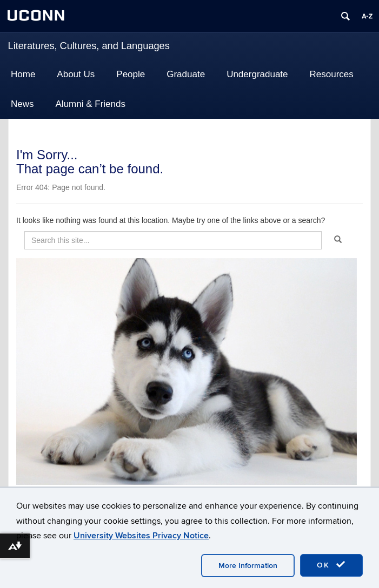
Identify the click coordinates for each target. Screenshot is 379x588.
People (131, 74)
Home (23, 74)
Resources (332, 74)
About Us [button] (76, 74)
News (22, 104)
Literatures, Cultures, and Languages (89, 46)
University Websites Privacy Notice (141, 536)
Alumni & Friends (91, 104)
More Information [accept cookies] (248, 566)
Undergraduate (257, 74)
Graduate (186, 74)
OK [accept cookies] (331, 565)
